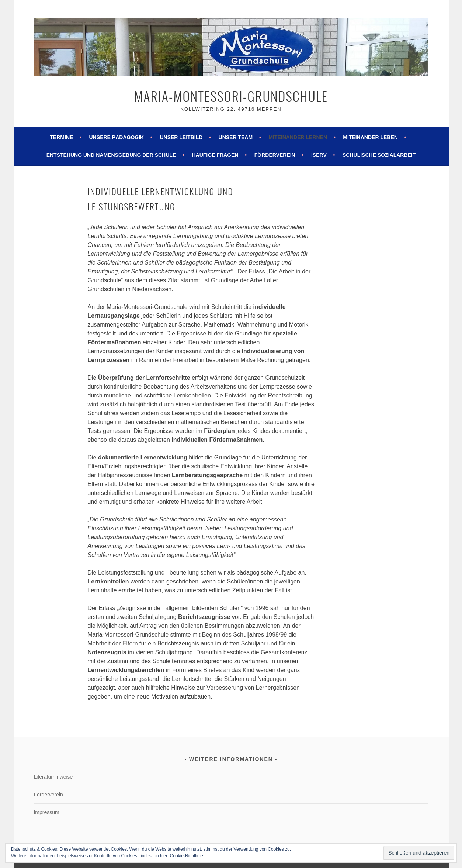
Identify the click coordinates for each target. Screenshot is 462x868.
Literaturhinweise (53, 777)
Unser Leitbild (181, 137)
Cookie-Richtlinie (187, 856)
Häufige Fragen (215, 155)
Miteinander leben (370, 137)
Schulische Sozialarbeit (379, 155)
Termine (61, 137)
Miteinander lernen (298, 137)
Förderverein (275, 155)
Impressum (46, 812)
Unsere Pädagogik (117, 137)
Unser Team (236, 137)
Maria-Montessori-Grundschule (231, 96)
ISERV (319, 155)
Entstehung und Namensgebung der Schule (111, 155)
